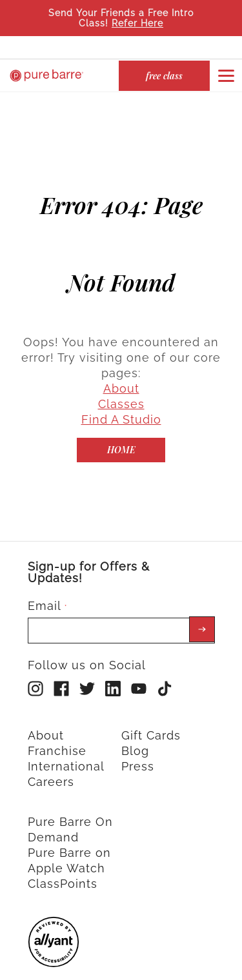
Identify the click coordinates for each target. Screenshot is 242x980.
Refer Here (137, 23)
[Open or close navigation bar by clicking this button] (226, 75)
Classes (121, 389)
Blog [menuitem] (135, 736)
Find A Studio (121, 405)
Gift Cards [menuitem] (151, 720)
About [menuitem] (46, 720)
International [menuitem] (66, 751)
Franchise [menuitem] (57, 736)
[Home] (121, 435)
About (121, 374)
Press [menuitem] (138, 751)
